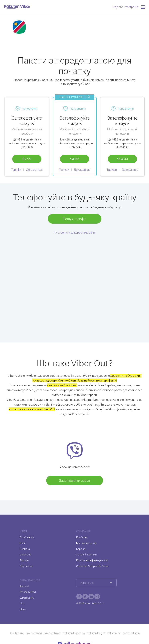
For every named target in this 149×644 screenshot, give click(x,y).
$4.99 (74, 159)
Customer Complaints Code (92, 566)
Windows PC (27, 598)
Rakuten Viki (16, 633)
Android (24, 586)
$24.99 (122, 159)
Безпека (25, 549)
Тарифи (16, 170)
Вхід (115, 7)
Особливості (27, 537)
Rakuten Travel (52, 633)
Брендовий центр (86, 543)
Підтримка (26, 566)
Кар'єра (81, 549)
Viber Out (25, 554)
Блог (22, 543)
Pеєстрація (131, 7)
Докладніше (34, 170)
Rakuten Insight (96, 633)
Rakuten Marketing (74, 633)
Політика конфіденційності (92, 560)
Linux (23, 609)
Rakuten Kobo (34, 633)
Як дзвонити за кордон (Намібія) (75, 233)
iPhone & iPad (28, 592)
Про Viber (82, 537)
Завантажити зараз (74, 480)
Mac (22, 603)
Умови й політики (86, 554)
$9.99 (27, 159)
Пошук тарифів (75, 219)
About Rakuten (131, 633)
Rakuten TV (114, 633)
